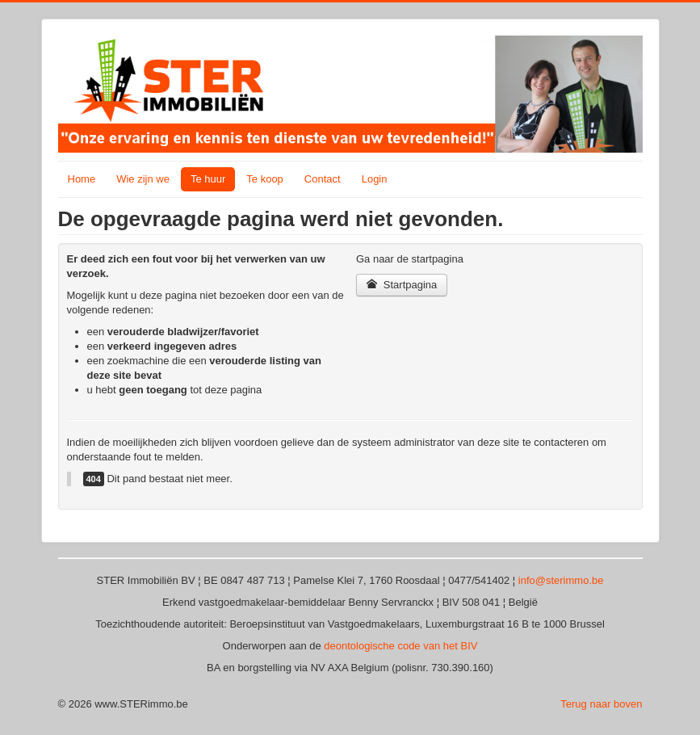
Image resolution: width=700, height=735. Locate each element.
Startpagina (402, 285)
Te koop (265, 179)
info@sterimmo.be (561, 580)
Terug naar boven (601, 704)
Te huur (208, 179)
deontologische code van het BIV (400, 646)
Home (82, 179)
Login (375, 179)
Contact (323, 179)
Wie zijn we (143, 179)
